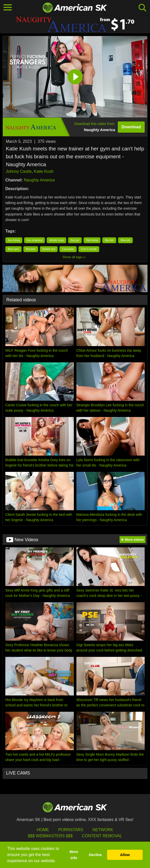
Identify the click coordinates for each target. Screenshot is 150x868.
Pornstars (71, 830)
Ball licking (92, 240)
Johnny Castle (19, 171)
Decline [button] (95, 855)
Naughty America (39, 180)
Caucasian (68, 249)
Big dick (109, 240)
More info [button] (74, 855)
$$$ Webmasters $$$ (50, 836)
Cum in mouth (89, 249)
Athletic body (56, 240)
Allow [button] (125, 855)
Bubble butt (49, 249)
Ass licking (14, 240)
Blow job (125, 240)
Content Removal (102, 836)
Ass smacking (35, 240)
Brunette (31, 249)
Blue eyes (13, 249)
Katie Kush (44, 171)
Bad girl (75, 240)
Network (103, 830)
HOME (43, 830)
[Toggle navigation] (8, 8)
